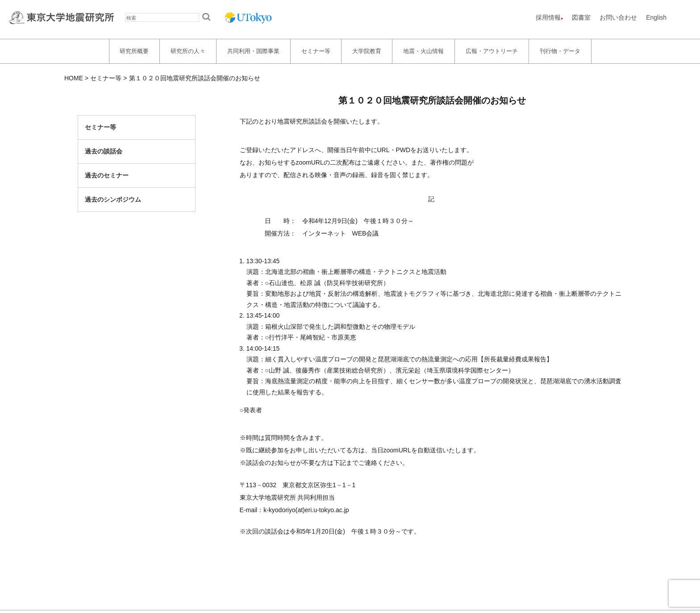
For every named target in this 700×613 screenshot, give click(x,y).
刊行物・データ (560, 51)
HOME (74, 78)
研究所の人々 (188, 51)
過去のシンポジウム (113, 199)
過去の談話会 (104, 151)
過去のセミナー (107, 175)
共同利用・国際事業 (253, 51)
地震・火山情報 (423, 51)
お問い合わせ (618, 17)
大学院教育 (367, 51)
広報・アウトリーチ (492, 51)
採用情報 (548, 17)
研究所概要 (134, 51)
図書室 (581, 17)
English (656, 17)
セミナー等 (316, 51)
